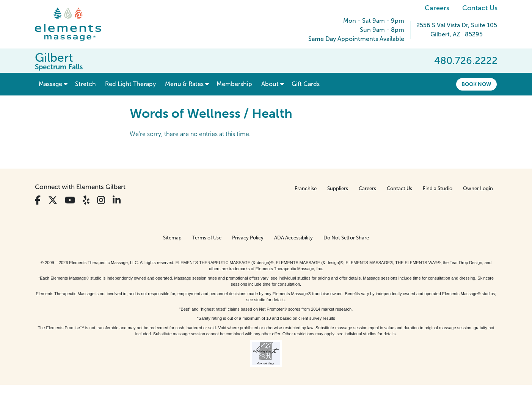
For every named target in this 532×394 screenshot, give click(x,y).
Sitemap (172, 238)
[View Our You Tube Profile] (70, 200)
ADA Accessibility (293, 238)
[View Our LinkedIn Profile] (117, 200)
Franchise (306, 188)
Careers (437, 8)
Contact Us (480, 8)
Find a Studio (438, 188)
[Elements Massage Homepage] (74, 24)
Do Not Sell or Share (346, 238)
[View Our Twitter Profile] (53, 200)
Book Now (476, 84)
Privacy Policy (248, 238)
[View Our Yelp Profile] (86, 200)
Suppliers (338, 188)
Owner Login (478, 188)
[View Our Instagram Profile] (101, 200)
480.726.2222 (466, 61)
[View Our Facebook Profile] (38, 200)
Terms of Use (207, 238)
